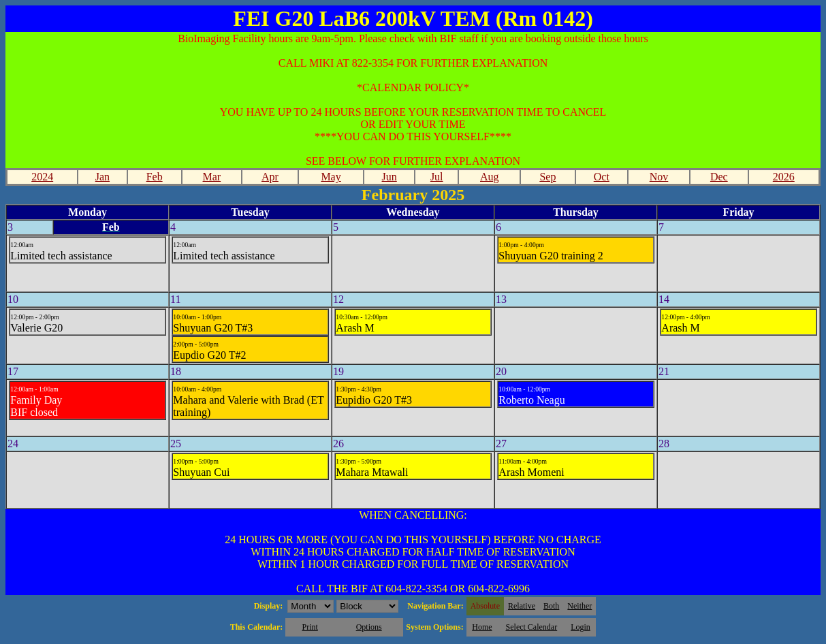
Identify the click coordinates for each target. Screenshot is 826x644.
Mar (212, 177)
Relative (522, 606)
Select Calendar (532, 627)
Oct (602, 177)
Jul (437, 177)
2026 (784, 177)
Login (581, 627)
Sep (547, 177)
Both (551, 606)
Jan (102, 177)
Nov (659, 177)
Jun (390, 177)
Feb (155, 177)
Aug (490, 177)
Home (482, 627)
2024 (42, 177)
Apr (270, 177)
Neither (579, 606)
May (331, 177)
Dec (719, 177)
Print (309, 627)
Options (369, 627)
